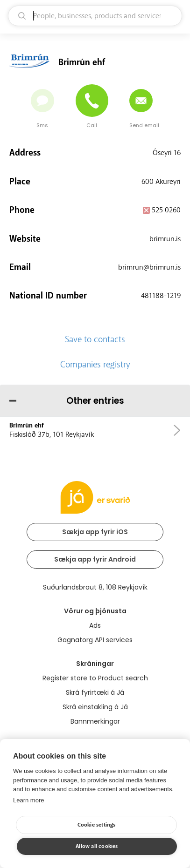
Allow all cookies (97, 846)
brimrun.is (165, 239)
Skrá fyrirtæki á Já (95, 692)
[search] (95, 16)
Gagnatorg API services (95, 640)
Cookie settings (97, 825)
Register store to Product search (95, 678)
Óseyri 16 (167, 153)
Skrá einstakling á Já (95, 707)
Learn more (28, 800)
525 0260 (166, 210)
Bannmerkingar (95, 721)
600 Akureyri (161, 182)
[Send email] (141, 101)
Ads (95, 625)
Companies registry (95, 365)
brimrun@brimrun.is (149, 267)
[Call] (92, 101)
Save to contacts (95, 339)
